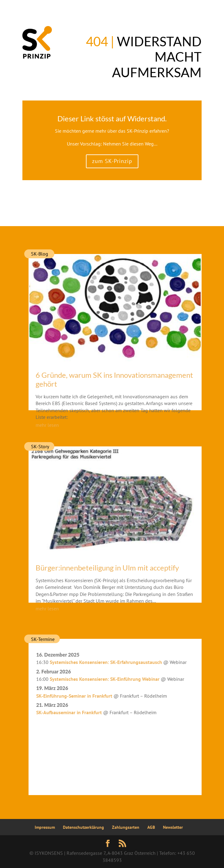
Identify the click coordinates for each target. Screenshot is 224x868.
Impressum (45, 827)
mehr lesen (47, 425)
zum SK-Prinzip (112, 161)
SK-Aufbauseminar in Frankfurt (69, 712)
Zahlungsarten (126, 827)
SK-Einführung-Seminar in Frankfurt (74, 696)
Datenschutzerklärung (83, 827)
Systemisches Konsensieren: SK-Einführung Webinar (105, 679)
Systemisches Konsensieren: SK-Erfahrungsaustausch (106, 662)
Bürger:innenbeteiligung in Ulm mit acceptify (107, 568)
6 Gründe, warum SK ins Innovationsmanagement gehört (114, 379)
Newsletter (173, 827)
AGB (151, 827)
